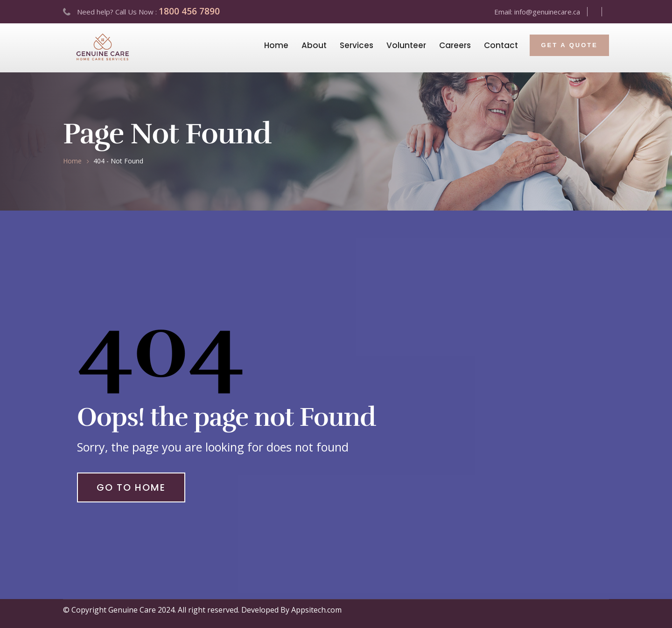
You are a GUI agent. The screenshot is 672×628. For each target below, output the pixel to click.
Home (276, 45)
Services (357, 45)
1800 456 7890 (189, 11)
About (314, 45)
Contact (501, 45)
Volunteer (406, 45)
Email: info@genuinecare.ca (537, 12)
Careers (455, 45)
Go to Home (131, 487)
